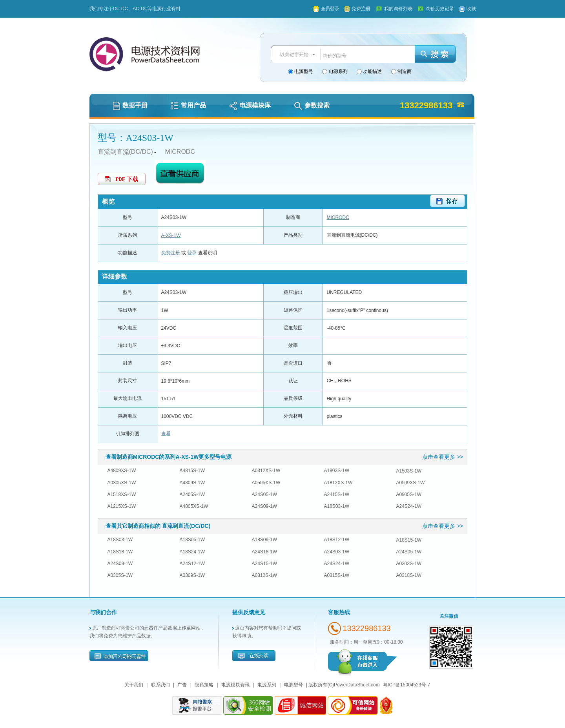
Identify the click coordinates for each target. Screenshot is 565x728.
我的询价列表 (398, 9)
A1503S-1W (409, 471)
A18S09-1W (265, 540)
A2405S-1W (192, 494)
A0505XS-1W (266, 483)
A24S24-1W (409, 506)
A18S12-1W (337, 540)
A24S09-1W (265, 506)
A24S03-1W (337, 552)
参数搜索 (312, 105)
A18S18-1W (120, 552)
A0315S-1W (337, 575)
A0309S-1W (192, 575)
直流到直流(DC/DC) (125, 152)
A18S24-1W (192, 552)
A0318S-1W (409, 575)
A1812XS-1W (338, 483)
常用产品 (188, 105)
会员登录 (330, 9)
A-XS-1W (171, 235)
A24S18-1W (265, 552)
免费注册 (361, 9)
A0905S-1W (409, 494)
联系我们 (160, 685)
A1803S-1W (337, 471)
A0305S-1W (120, 575)
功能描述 (372, 71)
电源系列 (337, 71)
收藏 (471, 9)
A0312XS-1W (266, 471)
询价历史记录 (440, 9)
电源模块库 (250, 105)
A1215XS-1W (122, 506)
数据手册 (130, 105)
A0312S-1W (265, 575)
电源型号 (303, 71)
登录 (192, 253)
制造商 (404, 71)
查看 (166, 434)
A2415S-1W (337, 494)
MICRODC (180, 152)
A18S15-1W (409, 540)
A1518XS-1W (122, 494)
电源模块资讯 (235, 685)
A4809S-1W (192, 483)
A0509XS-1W (411, 483)
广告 (182, 685)
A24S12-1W (192, 564)
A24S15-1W (265, 564)
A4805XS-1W (194, 506)
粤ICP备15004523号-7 (406, 685)
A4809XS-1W (122, 471)
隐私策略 (204, 685)
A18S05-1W (192, 540)
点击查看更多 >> (443, 457)
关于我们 (134, 685)
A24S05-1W (265, 494)
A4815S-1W (192, 471)
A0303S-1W (409, 564)
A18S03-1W (337, 506)
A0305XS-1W (122, 483)
